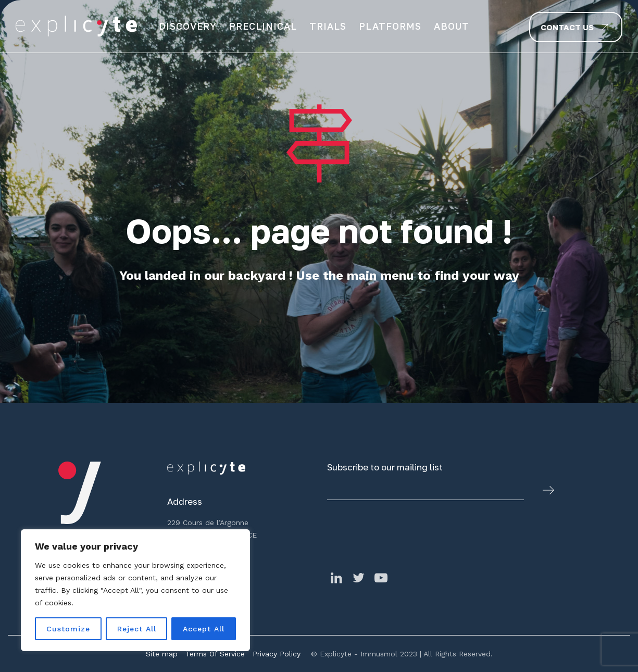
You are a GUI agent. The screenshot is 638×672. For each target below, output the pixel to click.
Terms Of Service (215, 654)
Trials (328, 26)
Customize (68, 629)
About (452, 26)
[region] (135, 590)
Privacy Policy (277, 654)
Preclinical (263, 26)
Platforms (390, 26)
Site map (162, 654)
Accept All (204, 629)
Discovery (188, 26)
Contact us (567, 27)
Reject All (137, 629)
